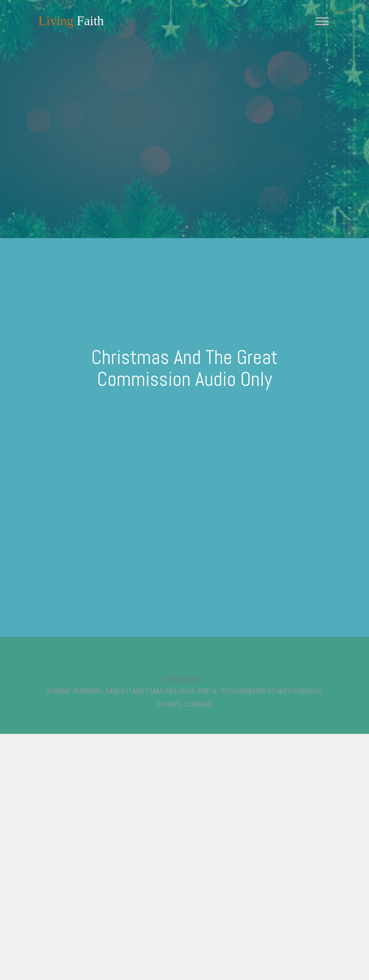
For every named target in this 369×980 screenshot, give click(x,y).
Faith (71, 21)
